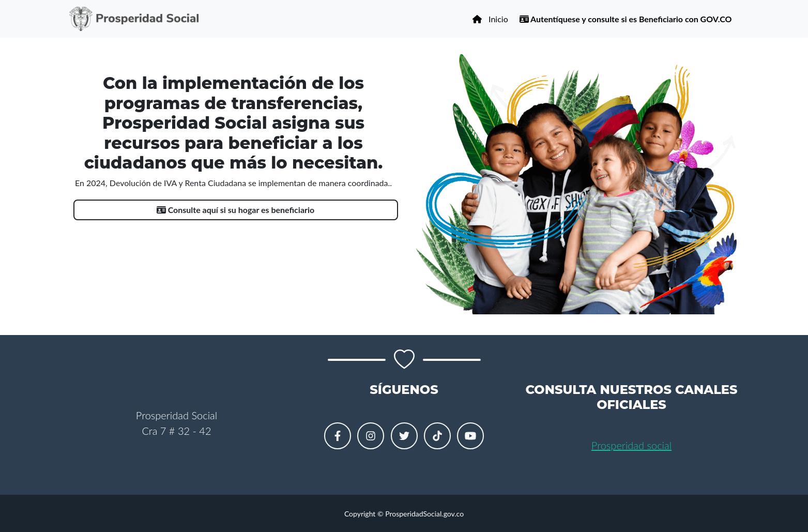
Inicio (490, 19)
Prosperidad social (631, 445)
